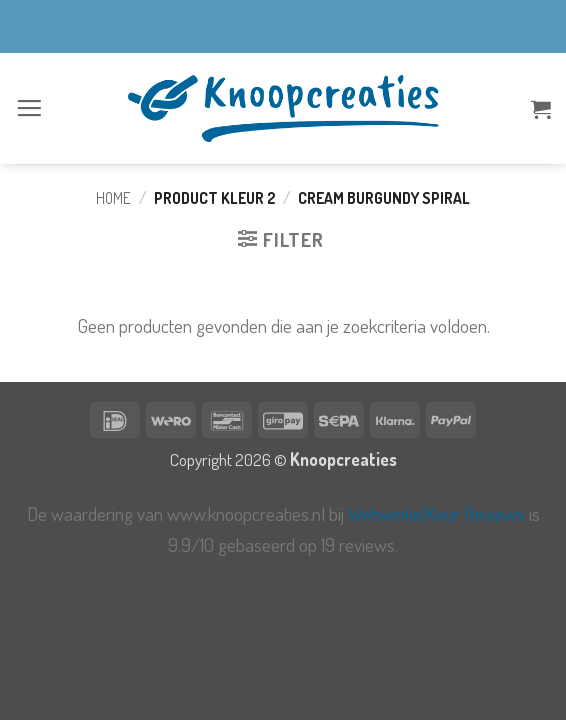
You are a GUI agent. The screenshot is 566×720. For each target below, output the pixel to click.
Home (113, 198)
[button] (29, 108)
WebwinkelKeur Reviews (436, 513)
